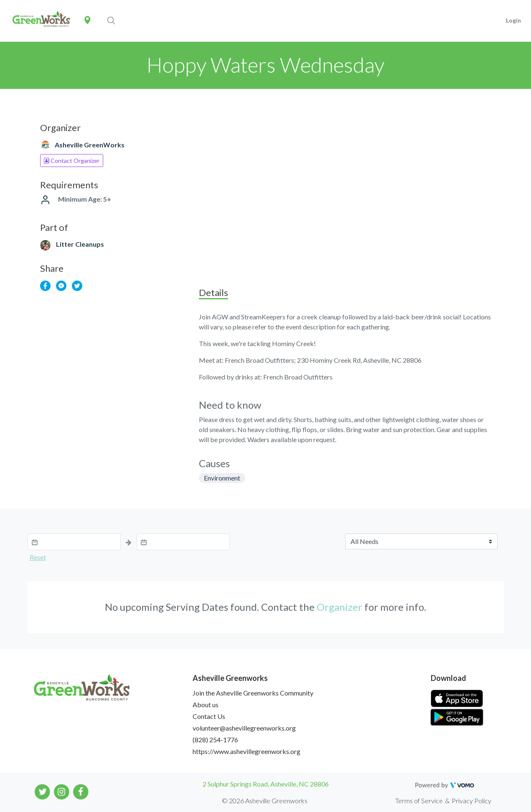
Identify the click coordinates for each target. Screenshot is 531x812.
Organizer (339, 607)
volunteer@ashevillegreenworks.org (244, 728)
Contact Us (209, 716)
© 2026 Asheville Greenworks (265, 801)
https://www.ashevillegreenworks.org (246, 751)
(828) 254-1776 (215, 740)
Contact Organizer (72, 161)
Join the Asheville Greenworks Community (253, 693)
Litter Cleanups (80, 244)
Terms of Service (419, 801)
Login (513, 20)
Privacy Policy (471, 801)
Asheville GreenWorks (90, 145)
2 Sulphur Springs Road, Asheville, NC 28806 (266, 784)
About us (206, 704)
